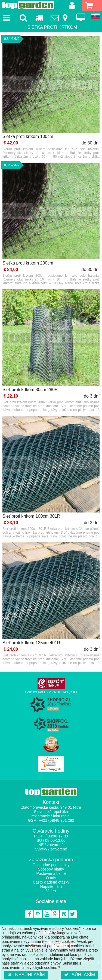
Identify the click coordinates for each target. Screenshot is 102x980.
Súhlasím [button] (79, 975)
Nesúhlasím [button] (26, 975)
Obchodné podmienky (51, 865)
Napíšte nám (51, 886)
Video (51, 891)
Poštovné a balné (51, 873)
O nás (51, 878)
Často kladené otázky (51, 882)
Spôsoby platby (51, 869)
